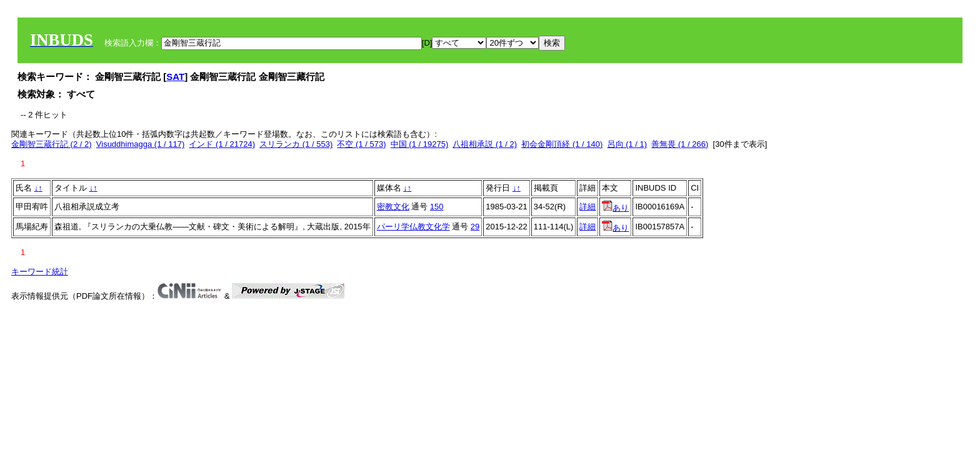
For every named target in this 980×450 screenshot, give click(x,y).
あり (615, 208)
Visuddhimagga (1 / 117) (140, 144)
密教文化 (393, 207)
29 (475, 227)
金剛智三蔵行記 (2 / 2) (52, 144)
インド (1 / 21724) (222, 144)
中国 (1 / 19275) (420, 144)
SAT (175, 77)
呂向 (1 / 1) (627, 144)
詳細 (587, 207)
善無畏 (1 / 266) (680, 144)
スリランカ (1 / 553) (296, 144)
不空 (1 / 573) (361, 144)
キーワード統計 (40, 272)
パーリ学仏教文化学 (413, 227)
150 (437, 207)
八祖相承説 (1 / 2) (485, 144)
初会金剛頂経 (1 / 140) (562, 144)
